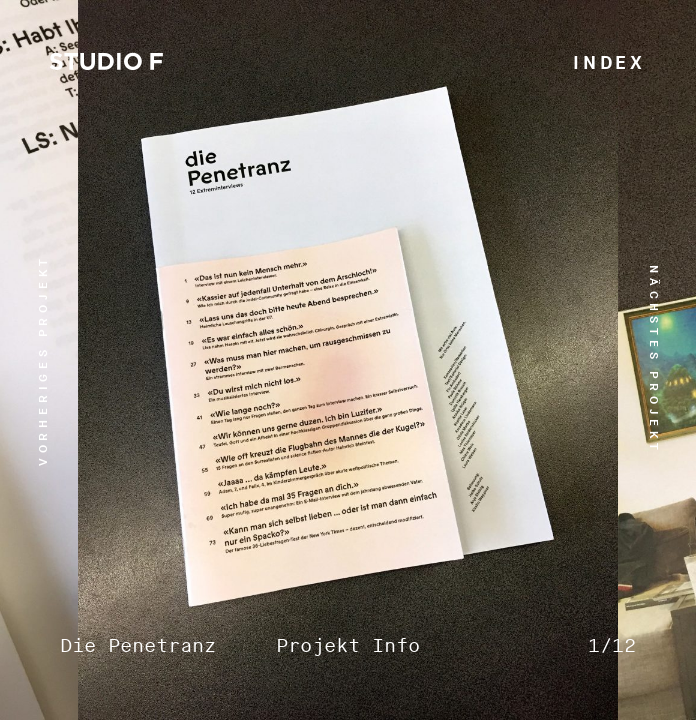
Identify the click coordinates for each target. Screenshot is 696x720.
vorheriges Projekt (43, 360)
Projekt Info (348, 646)
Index (609, 63)
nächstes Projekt (653, 360)
